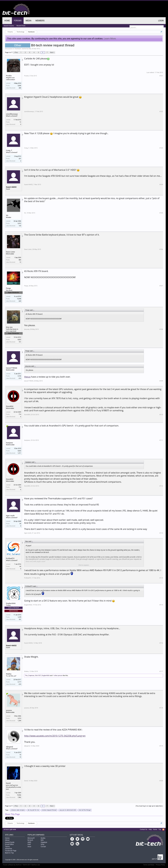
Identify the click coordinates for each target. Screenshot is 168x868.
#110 (161, 415)
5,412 (19, 223)
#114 (161, 578)
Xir (7, 215)
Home (7, 21)
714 (20, 414)
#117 (161, 671)
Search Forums (9, 26)
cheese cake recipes (18, 810)
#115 (161, 605)
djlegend (9, 747)
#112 (161, 486)
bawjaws (9, 443)
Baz (30, 49)
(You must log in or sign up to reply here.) (149, 806)
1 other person (58, 676)
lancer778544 (12, 368)
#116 (161, 643)
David (8, 783)
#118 (161, 708)
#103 (161, 148)
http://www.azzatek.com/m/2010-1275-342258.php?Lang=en (55, 736)
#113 (161, 533)
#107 (161, 286)
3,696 (19, 86)
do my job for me (33, 810)
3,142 (19, 376)
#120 (161, 781)
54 (20, 524)
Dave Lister (10, 252)
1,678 (19, 617)
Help (150, 829)
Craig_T (9, 150)
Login (161, 21)
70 (20, 755)
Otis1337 (38, 676)
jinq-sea (9, 327)
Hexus (27, 377)
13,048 (19, 299)
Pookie (9, 76)
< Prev (16, 52)
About (7, 840)
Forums (18, 21)
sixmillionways (12, 114)
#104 (161, 185)
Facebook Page (11, 851)
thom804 (10, 406)
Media (28, 21)
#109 (161, 381)
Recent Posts (21, 26)
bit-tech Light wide (10, 829)
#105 (161, 213)
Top (160, 829)
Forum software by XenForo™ (21, 865)
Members (40, 21)
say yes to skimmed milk (67, 810)
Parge (8, 288)
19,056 (19, 795)
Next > (52, 52)
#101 (161, 76)
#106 (161, 249)
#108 (161, 329)
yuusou (9, 710)
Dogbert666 (11, 603)
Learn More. (110, 38)
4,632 (19, 451)
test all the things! (84, 810)
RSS (163, 830)
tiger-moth (10, 516)
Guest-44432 (11, 187)
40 (20, 566)
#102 (161, 112)
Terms (7, 847)
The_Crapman (30, 676)
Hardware (18, 49)
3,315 (19, 718)
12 (20, 122)
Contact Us (144, 829)
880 (20, 260)
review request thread (49, 810)
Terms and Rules (149, 865)
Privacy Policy (160, 865)
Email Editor (9, 844)
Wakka (9, 674)
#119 (161, 746)
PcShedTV (10, 558)
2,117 (19, 682)
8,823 (19, 340)
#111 (161, 440)
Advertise (8, 849)
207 (20, 159)
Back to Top (9, 853)
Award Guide (10, 842)
